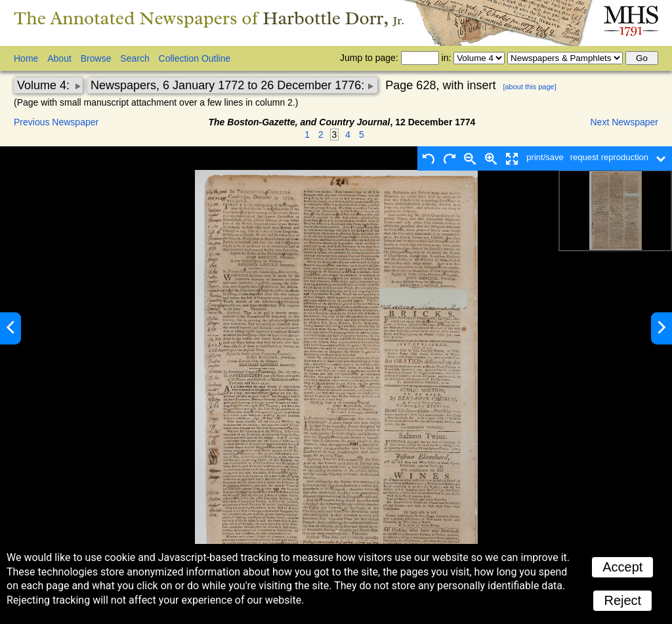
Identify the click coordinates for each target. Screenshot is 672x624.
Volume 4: (45, 85)
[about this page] (529, 87)
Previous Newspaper (56, 122)
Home (26, 58)
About (59, 58)
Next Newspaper (625, 122)
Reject (622, 600)
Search (135, 58)
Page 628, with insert (440, 85)
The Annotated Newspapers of (209, 18)
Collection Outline (195, 58)
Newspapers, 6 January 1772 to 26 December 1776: (229, 85)
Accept (622, 567)
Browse (96, 58)
